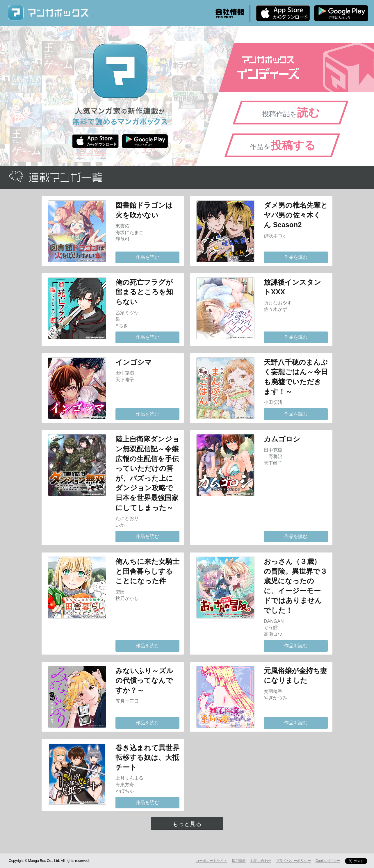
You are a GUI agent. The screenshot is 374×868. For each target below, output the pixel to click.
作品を (283, 145)
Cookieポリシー (328, 861)
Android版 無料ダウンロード (341, 13)
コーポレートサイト (211, 861)
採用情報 (239, 861)
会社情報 (230, 13)
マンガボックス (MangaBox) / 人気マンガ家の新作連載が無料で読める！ (48, 13)
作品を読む (147, 257)
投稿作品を (291, 113)
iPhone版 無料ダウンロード (283, 13)
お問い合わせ (261, 861)
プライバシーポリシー (293, 861)
